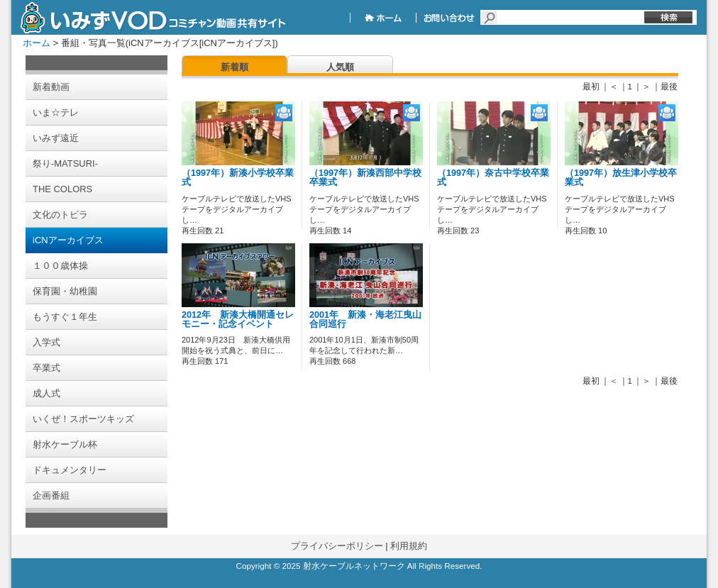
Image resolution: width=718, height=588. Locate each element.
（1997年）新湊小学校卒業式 (238, 178)
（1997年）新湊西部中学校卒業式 (365, 178)
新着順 (234, 67)
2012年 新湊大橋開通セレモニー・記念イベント (238, 320)
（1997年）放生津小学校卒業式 (621, 178)
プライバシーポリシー (337, 546)
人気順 (340, 67)
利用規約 (409, 546)
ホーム (37, 43)
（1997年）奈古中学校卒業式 (493, 178)
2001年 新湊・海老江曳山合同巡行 (365, 320)
